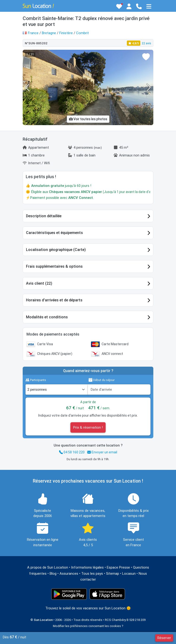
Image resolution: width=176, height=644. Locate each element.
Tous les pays (92, 574)
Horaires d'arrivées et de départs (54, 300)
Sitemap (113, 574)
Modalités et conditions (47, 317)
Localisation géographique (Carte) (56, 250)
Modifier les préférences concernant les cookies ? (88, 626)
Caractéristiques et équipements (54, 233)
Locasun (129, 574)
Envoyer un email (102, 452)
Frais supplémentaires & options (54, 266)
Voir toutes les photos (88, 119)
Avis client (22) (39, 283)
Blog (53, 574)
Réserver (164, 638)
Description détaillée (44, 216)
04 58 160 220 (72, 452)
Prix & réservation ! (88, 427)
